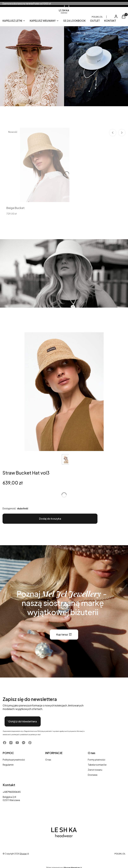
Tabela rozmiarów (97, 765)
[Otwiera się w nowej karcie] (5, 743)
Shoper (23, 854)
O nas (48, 760)
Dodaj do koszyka (50, 519)
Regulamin (8, 765)
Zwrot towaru (95, 770)
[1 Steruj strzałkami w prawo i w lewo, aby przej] (64, 392)
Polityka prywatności (14, 760)
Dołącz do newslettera (23, 721)
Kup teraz (62, 634)
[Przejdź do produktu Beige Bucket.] (45, 165)
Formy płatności (97, 760)
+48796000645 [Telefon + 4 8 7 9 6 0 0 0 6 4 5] (12, 792)
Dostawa (93, 775)
